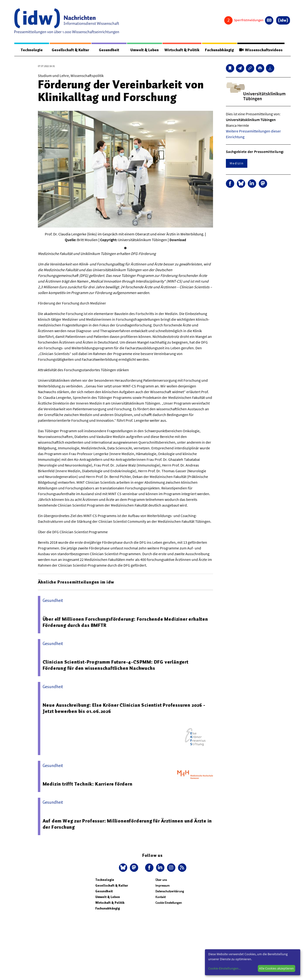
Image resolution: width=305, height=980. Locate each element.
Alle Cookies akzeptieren (276, 968)
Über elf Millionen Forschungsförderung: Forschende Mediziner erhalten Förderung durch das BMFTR (125, 622)
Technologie (32, 50)
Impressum (163, 886)
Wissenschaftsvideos (261, 50)
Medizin (237, 163)
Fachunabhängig (219, 50)
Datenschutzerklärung (170, 891)
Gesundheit (109, 50)
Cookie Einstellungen (169, 903)
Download (178, 240)
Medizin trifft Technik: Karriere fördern (88, 784)
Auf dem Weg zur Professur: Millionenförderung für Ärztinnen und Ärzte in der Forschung (127, 824)
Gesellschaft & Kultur (70, 50)
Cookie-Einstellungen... (224, 968)
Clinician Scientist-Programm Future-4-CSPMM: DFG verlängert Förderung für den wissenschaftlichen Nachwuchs (116, 665)
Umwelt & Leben (145, 50)
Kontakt (160, 897)
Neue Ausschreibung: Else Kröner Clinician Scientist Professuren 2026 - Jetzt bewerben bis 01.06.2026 (124, 708)
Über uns (161, 880)
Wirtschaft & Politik (182, 50)
